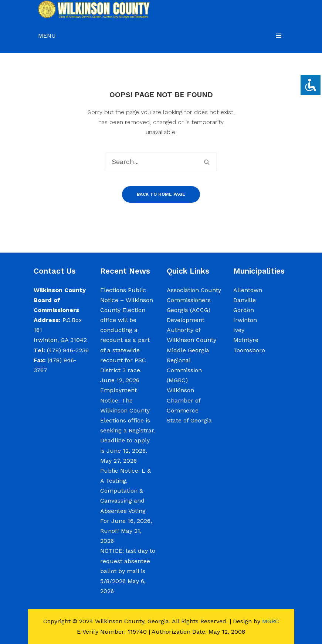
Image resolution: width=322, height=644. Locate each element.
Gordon (244, 310)
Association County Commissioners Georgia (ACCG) (194, 300)
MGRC (271, 621)
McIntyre (246, 340)
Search (207, 162)
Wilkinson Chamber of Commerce (184, 400)
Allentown (248, 290)
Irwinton (245, 320)
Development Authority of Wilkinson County (191, 330)
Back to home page (161, 194)
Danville (245, 300)
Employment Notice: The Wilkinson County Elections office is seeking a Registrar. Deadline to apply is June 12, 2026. (128, 420)
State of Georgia (189, 420)
